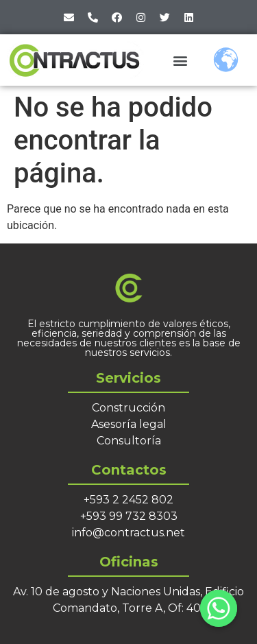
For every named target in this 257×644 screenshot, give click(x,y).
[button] (180, 60)
